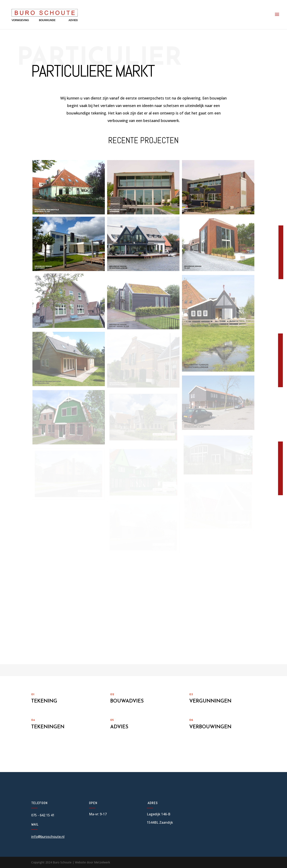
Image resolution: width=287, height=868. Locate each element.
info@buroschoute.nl (48, 837)
